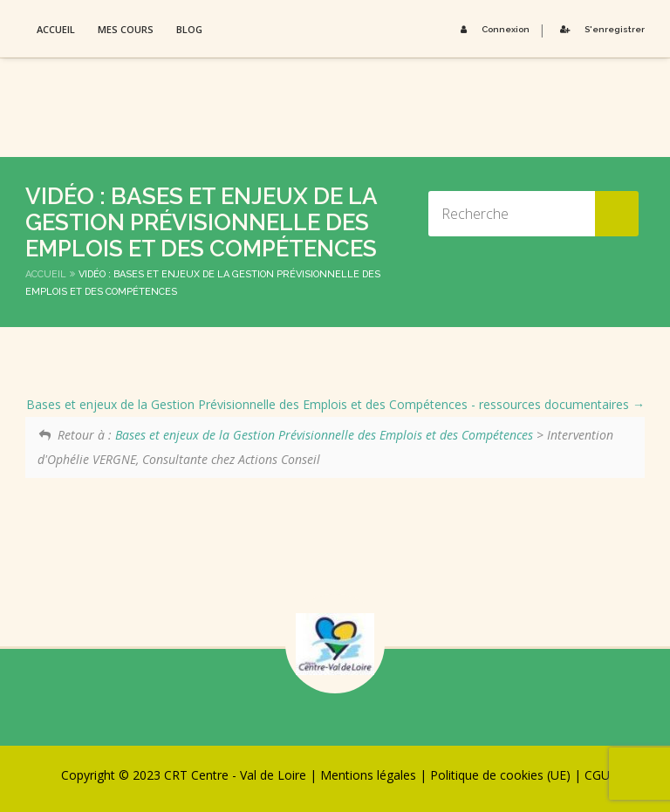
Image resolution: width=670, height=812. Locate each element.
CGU (597, 775)
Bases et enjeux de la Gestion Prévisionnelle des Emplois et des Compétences (324, 435)
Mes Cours (126, 29)
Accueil (56, 29)
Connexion (492, 29)
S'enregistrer (599, 29)
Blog (189, 29)
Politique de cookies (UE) (500, 775)
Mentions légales (368, 775)
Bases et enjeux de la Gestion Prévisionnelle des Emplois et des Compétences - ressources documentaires (335, 404)
